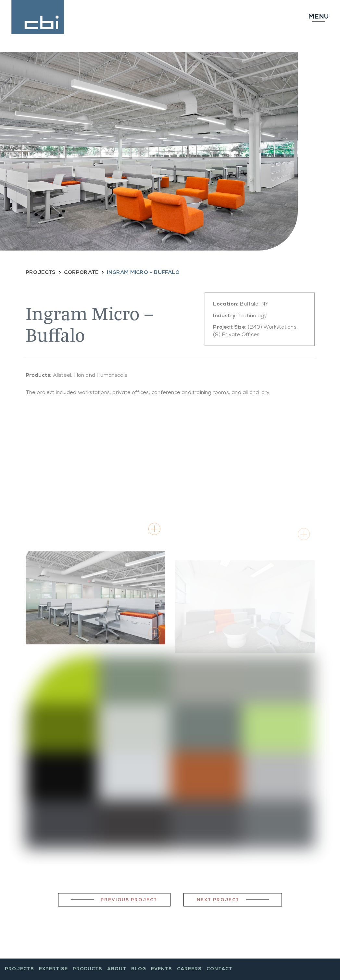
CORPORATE (81, 273)
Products (88, 969)
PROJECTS (41, 273)
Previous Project (129, 900)
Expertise (53, 969)
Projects (19, 969)
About (117, 969)
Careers (189, 969)
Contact (220, 969)
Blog (139, 969)
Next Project (218, 900)
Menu (318, 17)
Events (162, 969)
